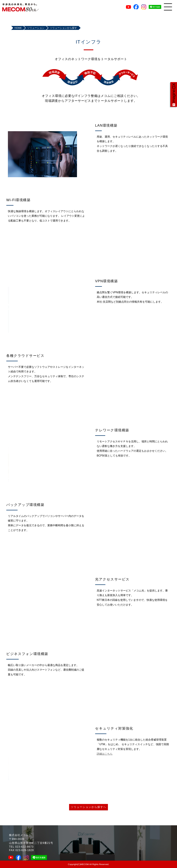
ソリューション (36, 28)
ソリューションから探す (63, 28)
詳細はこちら (105, 754)
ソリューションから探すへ (88, 807)
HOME (18, 28)
